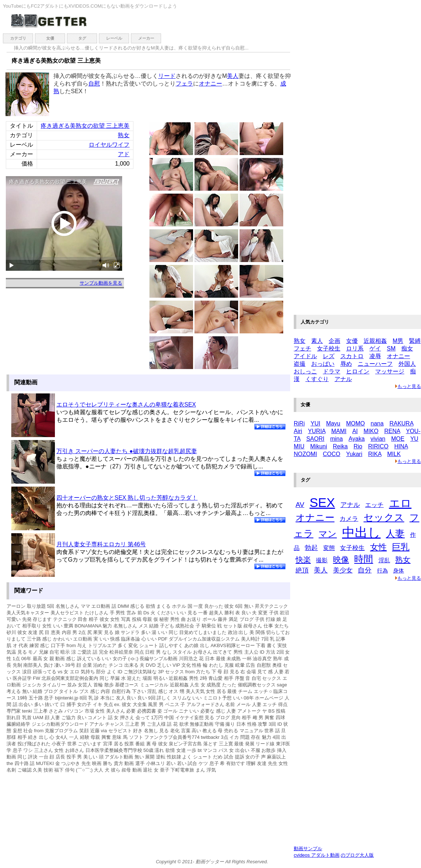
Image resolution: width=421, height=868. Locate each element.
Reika (340, 446)
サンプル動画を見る (101, 283)
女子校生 (329, 348)
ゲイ (375, 348)
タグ (82, 38)
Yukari (354, 454)
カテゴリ (18, 38)
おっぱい (323, 364)
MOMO (356, 423)
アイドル (305, 356)
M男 (398, 341)
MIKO (371, 431)
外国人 (407, 364)
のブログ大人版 (357, 855)
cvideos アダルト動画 (317, 855)
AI (355, 431)
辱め (346, 364)
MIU (299, 446)
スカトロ (352, 356)
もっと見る (408, 386)
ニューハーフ (375, 364)
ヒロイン (358, 371)
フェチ (302, 348)
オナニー (210, 84)
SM (391, 348)
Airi (298, 431)
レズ (329, 356)
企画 (334, 341)
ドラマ (332, 371)
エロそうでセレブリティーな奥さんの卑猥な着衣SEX (126, 405)
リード (167, 76)
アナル (343, 379)
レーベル (114, 38)
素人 (317, 341)
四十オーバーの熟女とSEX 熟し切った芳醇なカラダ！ (127, 498)
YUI (315, 423)
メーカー (146, 38)
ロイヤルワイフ (109, 145)
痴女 (407, 348)
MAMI (339, 431)
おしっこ (305, 371)
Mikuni (318, 446)
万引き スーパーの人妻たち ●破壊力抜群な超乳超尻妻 (127, 451)
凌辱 (375, 356)
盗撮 (300, 364)
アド (124, 154)
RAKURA (401, 423)
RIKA (374, 454)
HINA (401, 446)
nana (377, 423)
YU (414, 439)
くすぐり (317, 379)
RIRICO (378, 446)
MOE (398, 439)
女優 (50, 38)
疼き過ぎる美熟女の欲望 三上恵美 (85, 126)
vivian (378, 439)
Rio (358, 446)
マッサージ (390, 371)
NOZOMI (305, 454)
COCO (332, 454)
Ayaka (357, 439)
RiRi (299, 423)
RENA (392, 431)
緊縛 (415, 341)
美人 (233, 76)
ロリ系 (355, 348)
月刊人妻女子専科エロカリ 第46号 (101, 544)
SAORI (315, 439)
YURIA (317, 431)
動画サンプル (308, 849)
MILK (394, 454)
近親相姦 (375, 341)
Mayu (333, 423)
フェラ (184, 84)
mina (336, 439)
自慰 (94, 84)
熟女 (124, 135)
